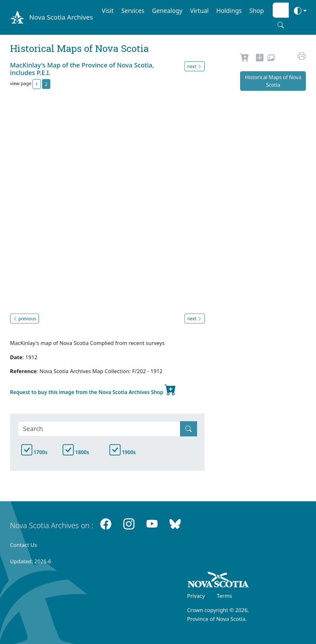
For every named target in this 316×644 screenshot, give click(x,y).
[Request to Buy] (245, 59)
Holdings (229, 11)
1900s (123, 452)
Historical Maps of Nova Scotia (273, 81)
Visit (108, 11)
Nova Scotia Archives (61, 17)
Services (133, 11)
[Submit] (189, 429)
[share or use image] (271, 59)
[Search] (99, 429)
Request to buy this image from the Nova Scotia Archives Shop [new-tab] (93, 390)
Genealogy (167, 11)
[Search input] (281, 10)
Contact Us (24, 545)
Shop (257, 11)
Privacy (196, 596)
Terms (224, 596)
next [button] (195, 66)
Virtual (199, 11)
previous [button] (25, 319)
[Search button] (281, 25)
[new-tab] (260, 59)
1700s (34, 452)
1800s (76, 452)
